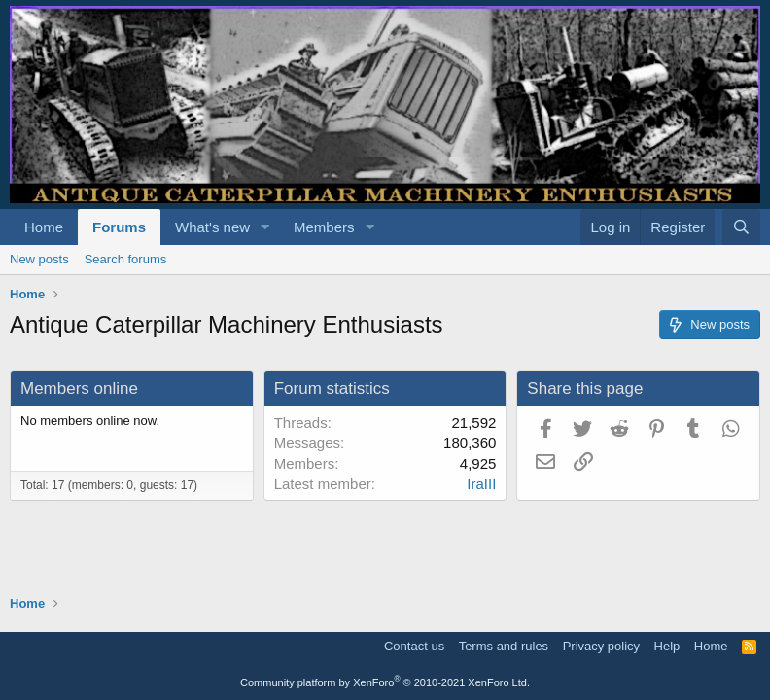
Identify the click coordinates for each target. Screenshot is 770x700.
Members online (79, 388)
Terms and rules (504, 646)
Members (324, 227)
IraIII (481, 484)
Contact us (414, 646)
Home (44, 227)
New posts (39, 259)
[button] (265, 227)
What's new (212, 227)
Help (667, 646)
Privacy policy (601, 646)
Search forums (126, 259)
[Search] (741, 227)
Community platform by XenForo (385, 682)
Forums (119, 227)
